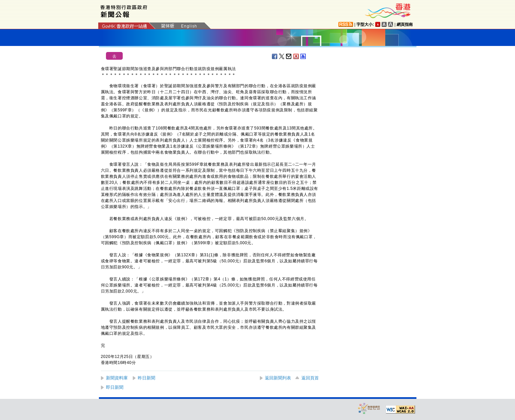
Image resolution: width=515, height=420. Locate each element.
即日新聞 (115, 387)
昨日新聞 (147, 378)
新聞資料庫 (117, 378)
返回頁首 (310, 378)
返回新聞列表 (278, 378)
